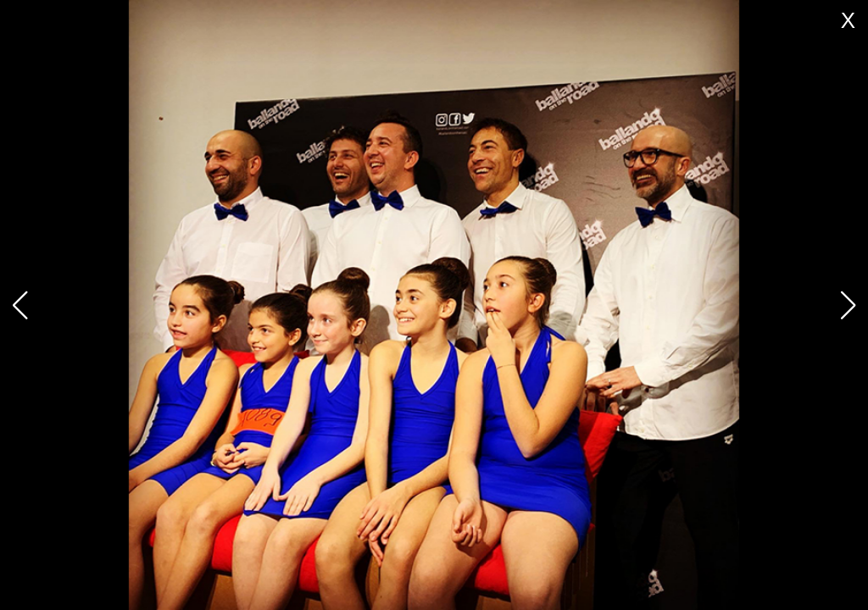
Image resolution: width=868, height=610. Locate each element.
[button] (848, 305)
